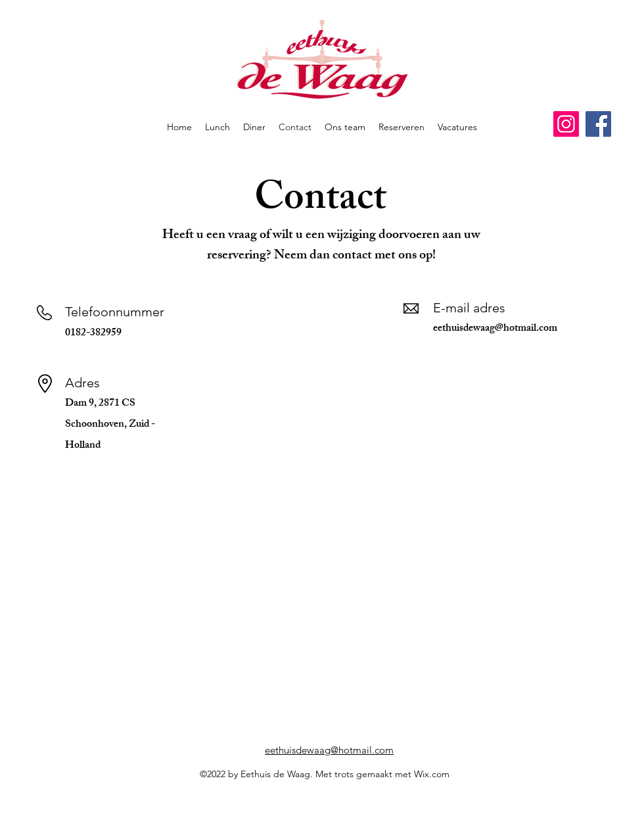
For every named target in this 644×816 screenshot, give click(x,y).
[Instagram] (566, 124)
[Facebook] (598, 124)
